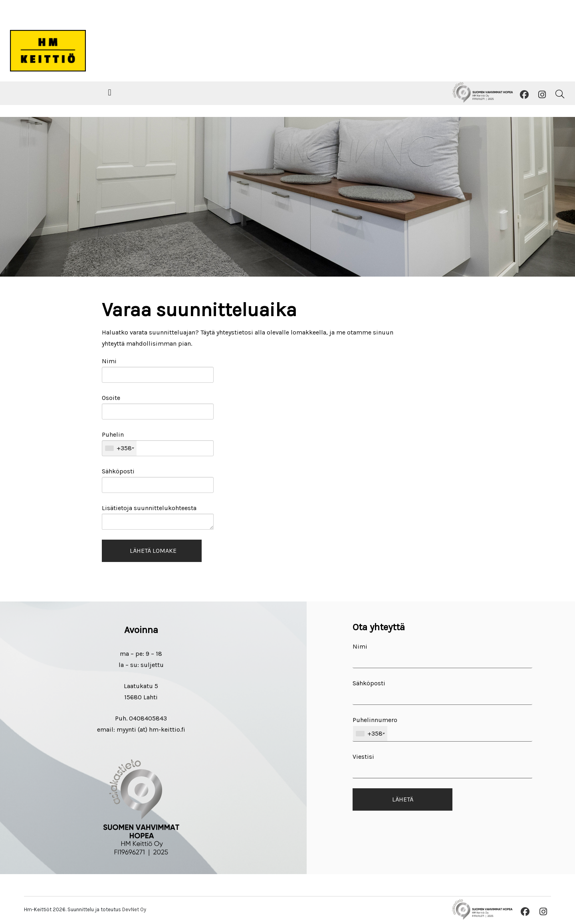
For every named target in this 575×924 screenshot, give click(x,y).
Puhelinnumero (442, 729)
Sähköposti (158, 480)
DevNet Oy (134, 909)
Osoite (158, 407)
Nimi (158, 370)
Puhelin (158, 443)
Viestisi (442, 766)
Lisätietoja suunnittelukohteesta (158, 517)
